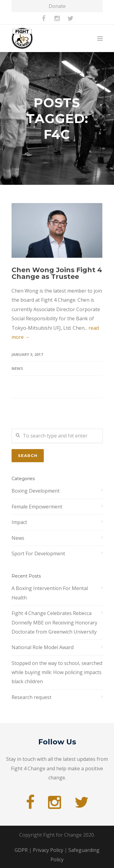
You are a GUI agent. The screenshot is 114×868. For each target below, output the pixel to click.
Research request (31, 697)
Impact (19, 522)
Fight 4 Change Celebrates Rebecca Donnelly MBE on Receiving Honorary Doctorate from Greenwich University (54, 622)
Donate (57, 6)
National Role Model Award (43, 647)
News (17, 368)
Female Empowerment (37, 507)
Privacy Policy (48, 850)
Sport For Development (38, 553)
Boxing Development (36, 491)
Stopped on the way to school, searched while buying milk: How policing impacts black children (57, 672)
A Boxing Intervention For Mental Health (50, 593)
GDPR (21, 850)
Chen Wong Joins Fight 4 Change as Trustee (57, 273)
